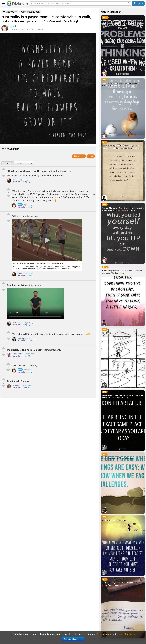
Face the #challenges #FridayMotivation (118, 458)
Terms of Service (125, 634)
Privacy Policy (104, 634)
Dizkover (18, 4)
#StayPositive (107, 333)
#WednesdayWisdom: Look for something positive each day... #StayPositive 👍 (122, 272)
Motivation (10, 12)
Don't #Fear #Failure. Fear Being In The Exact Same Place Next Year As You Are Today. (122, 397)
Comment (79, 156)
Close (91, 156)
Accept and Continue (73, 639)
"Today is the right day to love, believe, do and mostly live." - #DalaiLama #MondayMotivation (120, 147)
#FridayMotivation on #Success (114, 520)
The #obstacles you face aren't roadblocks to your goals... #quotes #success (122, 584)
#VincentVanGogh (30, 12)
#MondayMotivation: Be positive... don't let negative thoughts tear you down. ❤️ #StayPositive (123, 209)
